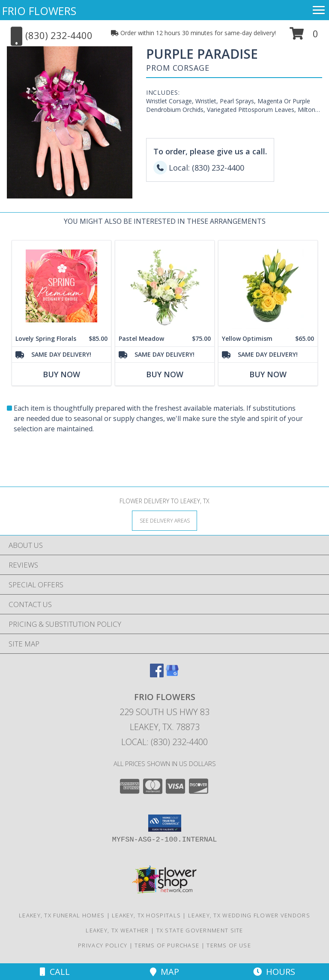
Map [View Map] (164, 972)
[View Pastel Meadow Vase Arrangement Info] (165, 286)
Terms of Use (229, 945)
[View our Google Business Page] (172, 675)
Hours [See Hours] (274, 972)
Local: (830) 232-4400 (164, 742)
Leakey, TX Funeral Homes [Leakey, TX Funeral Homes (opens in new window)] (62, 915)
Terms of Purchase (167, 945)
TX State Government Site (200, 930)
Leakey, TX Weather (117, 930)
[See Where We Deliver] (164, 520)
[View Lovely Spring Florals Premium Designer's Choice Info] (61, 286)
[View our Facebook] (157, 675)
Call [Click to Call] (55, 972)
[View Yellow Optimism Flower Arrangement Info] (268, 286)
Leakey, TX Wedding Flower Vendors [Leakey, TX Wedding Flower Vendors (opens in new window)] (249, 915)
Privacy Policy (103, 945)
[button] (304, 37)
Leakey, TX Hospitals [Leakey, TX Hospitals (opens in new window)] (146, 915)
